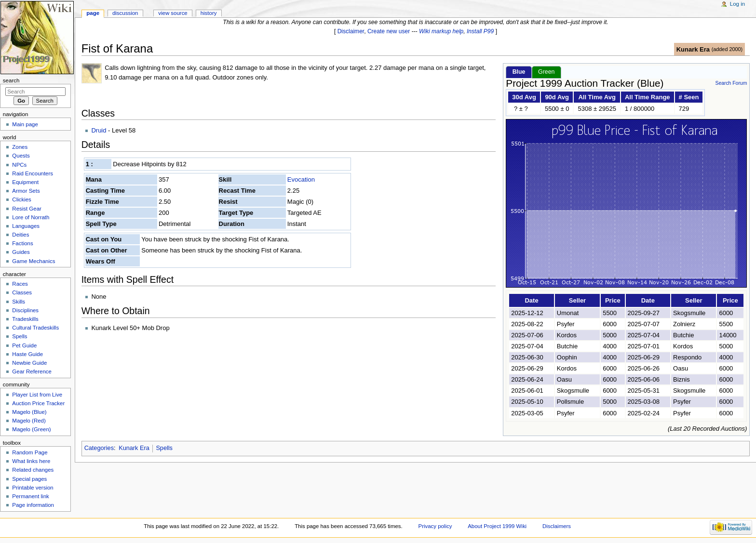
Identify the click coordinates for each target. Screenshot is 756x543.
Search (11, 80)
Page (93, 13)
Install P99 (480, 31)
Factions (22, 243)
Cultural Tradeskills (35, 328)
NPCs (19, 165)
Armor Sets (26, 191)
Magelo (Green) (31, 429)
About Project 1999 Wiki (497, 526)
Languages (26, 226)
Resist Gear (27, 209)
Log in (737, 4)
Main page (25, 124)
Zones (20, 147)
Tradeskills (25, 319)
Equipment (25, 182)
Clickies (21, 199)
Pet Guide (24, 345)
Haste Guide (27, 354)
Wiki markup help (441, 31)
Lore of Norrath (31, 217)
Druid (99, 130)
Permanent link (30, 496)
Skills (19, 302)
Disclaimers (557, 526)
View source (173, 13)
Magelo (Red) (29, 421)
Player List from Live (37, 395)
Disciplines (25, 310)
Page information (33, 505)
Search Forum (731, 83)
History (209, 13)
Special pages (29, 479)
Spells (164, 448)
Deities (20, 235)
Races (20, 284)
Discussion (125, 13)
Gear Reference (32, 371)
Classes (22, 292)
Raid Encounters (33, 173)
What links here (31, 461)
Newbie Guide (29, 363)
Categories (99, 448)
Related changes (33, 470)
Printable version (33, 488)
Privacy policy (435, 526)
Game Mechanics (34, 261)
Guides (21, 252)
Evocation (301, 179)
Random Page (30, 452)
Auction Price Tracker (38, 403)
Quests (21, 156)
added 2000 (727, 49)
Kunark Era (693, 49)
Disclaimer (351, 31)
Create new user (389, 31)
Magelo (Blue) (29, 412)
